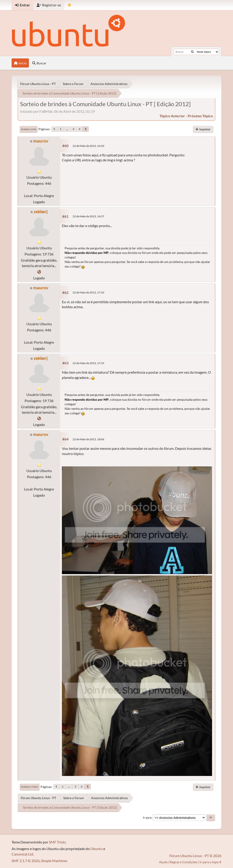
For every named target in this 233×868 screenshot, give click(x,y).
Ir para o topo (30, 787)
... (67, 129)
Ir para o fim (29, 129)
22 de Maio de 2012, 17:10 (88, 292)
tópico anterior (172, 116)
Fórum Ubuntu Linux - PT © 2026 (195, 856)
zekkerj (41, 211)
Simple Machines (54, 861)
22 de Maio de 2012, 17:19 (88, 363)
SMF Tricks (57, 842)
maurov (41, 141)
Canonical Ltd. (23, 854)
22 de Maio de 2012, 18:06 (88, 439)
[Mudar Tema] (70, 5)
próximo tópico (200, 116)
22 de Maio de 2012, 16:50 (88, 146)
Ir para (147, 818)
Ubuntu (96, 849)
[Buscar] (192, 52)
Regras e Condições (184, 862)
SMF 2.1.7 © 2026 (26, 861)
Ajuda (163, 862)
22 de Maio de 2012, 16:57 (88, 216)
